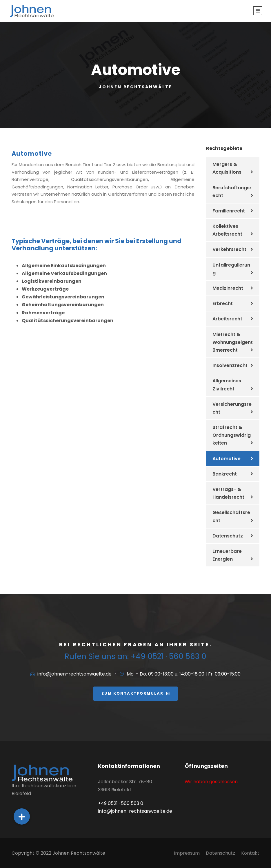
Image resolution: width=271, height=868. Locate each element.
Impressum (187, 853)
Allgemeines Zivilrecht (227, 385)
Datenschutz (228, 536)
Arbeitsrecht (227, 319)
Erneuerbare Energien (227, 555)
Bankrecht (225, 474)
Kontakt (250, 853)
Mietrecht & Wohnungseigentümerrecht (233, 342)
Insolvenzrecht (230, 365)
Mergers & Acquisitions (227, 168)
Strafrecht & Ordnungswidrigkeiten (232, 435)
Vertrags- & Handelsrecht (228, 493)
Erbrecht (223, 303)
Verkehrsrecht (229, 249)
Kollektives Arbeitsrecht (227, 230)
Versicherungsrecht (232, 408)
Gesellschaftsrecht (231, 516)
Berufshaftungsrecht (232, 192)
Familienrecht (229, 211)
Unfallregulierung (231, 269)
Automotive (227, 459)
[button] (22, 816)
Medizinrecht (228, 288)
